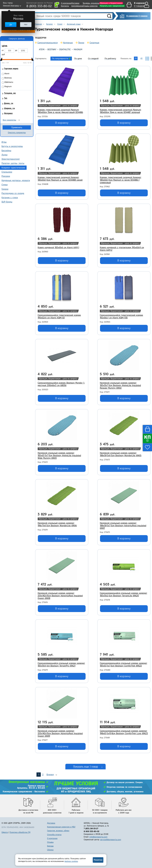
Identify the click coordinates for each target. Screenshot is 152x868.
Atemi (42, 49)
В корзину (62, 123)
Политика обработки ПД (20, 832)
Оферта (5, 832)
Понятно (98, 860)
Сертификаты (77, 6)
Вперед (50, 775)
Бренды (50, 846)
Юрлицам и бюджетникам (111, 3)
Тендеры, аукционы (91, 3)
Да (11, 25)
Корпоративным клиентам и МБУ (61, 827)
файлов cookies (71, 861)
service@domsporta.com (111, 840)
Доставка (75, 3)
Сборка (50, 850)
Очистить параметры (17, 133)
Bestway (52, 49)
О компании (66, 3)
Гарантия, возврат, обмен (58, 831)
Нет (26, 25)
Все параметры (9, 120)
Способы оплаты (54, 835)
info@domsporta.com (98, 837)
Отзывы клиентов (90, 6)
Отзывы (50, 842)
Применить (17, 127)
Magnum (78, 49)
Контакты (65, 6)
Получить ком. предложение (112, 6)
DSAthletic (65, 49)
